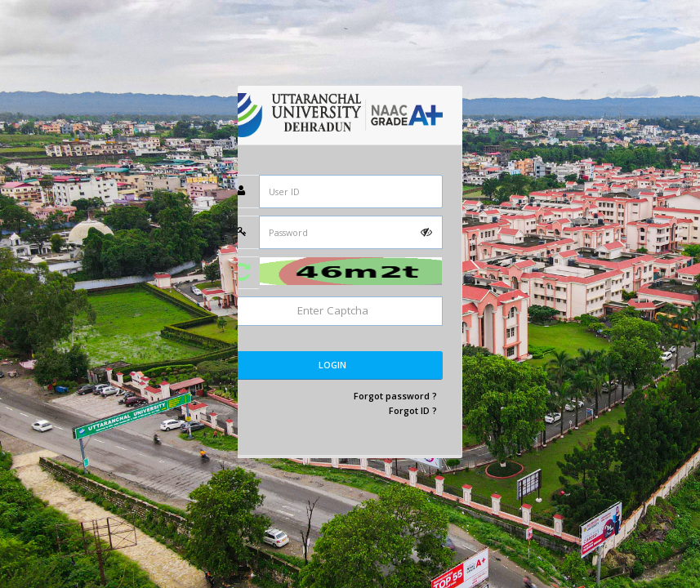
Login (332, 365)
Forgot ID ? (413, 410)
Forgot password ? (395, 396)
